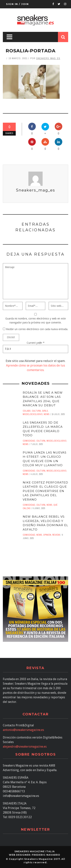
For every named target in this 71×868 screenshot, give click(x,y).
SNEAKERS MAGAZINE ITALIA (35, 851)
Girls (45, 411)
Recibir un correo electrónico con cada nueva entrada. (37, 329)
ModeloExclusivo (33, 414)
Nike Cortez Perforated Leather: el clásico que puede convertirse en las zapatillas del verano (45, 491)
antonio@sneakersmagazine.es (23, 730)
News (47, 414)
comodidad (29, 441)
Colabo (27, 411)
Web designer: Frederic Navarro (35, 855)
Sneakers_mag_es (48, 58)
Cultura (36, 411)
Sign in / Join (17, 4)
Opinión (47, 535)
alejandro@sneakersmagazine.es (25, 747)
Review (56, 535)
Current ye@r (36, 343)
